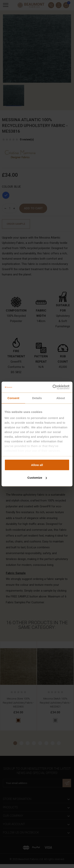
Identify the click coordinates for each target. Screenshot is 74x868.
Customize (37, 478)
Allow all (37, 465)
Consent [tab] (13, 398)
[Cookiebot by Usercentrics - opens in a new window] (53, 387)
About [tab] (61, 398)
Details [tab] (37, 398)
